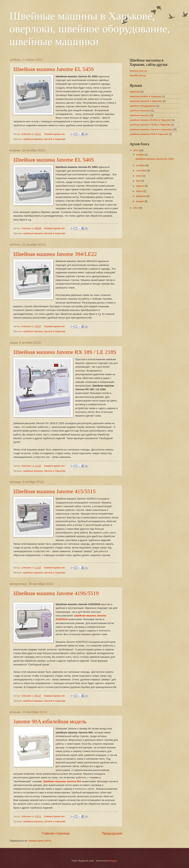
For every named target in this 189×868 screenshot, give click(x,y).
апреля (140, 186)
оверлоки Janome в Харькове (146, 101)
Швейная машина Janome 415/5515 (55, 491)
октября (141, 165)
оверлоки (135, 92)
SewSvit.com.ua (138, 71)
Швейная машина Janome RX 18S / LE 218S (65, 352)
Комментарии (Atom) (40, 841)
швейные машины (140, 115)
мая (139, 181)
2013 (136, 150)
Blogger (113, 861)
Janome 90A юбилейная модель (50, 721)
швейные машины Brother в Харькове (150, 120)
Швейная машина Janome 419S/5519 (56, 593)
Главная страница (56, 833)
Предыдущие (112, 833)
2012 (136, 208)
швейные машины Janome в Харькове (44, 139)
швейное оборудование (143, 106)
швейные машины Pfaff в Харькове (149, 134)
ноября (140, 155)
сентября (142, 171)
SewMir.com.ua (138, 75)
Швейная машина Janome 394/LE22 (55, 254)
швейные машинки (140, 111)
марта (140, 191)
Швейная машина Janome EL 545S (54, 69)
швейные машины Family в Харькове (150, 125)
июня (139, 176)
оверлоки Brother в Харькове (146, 96)
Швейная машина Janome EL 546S (54, 160)
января (140, 201)
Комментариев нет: (55, 134)
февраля (141, 196)
